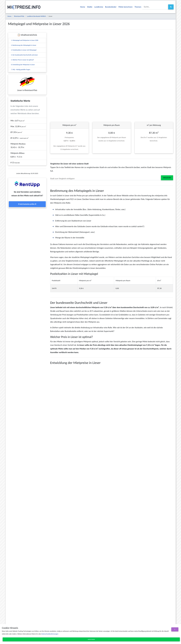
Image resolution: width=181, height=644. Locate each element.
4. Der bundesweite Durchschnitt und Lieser (24, 55)
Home (83, 7)
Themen (138, 7)
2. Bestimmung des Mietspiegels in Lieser (24, 45)
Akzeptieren (91, 639)
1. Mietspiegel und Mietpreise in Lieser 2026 (25, 40)
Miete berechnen (126, 7)
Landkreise (99, 7)
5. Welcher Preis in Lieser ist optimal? (22, 60)
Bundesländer (111, 7)
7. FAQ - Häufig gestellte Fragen (21, 70)
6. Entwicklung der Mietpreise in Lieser (23, 65)
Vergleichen (167, 178)
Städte (90, 7)
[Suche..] (155, 7)
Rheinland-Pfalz (19, 16)
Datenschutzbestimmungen (50, 634)
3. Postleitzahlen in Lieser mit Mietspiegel (24, 50)
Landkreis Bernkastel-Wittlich (36, 16)
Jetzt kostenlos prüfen (27, 204)
